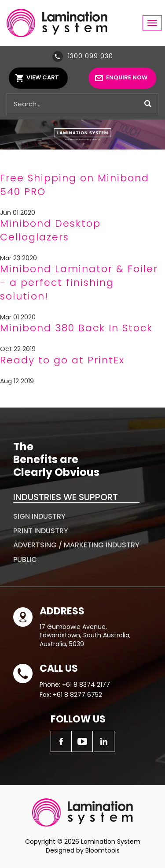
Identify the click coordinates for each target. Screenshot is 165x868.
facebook (61, 741)
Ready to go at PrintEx (62, 360)
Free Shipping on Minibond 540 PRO (75, 185)
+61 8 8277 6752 (77, 695)
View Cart (43, 77)
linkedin (104, 741)
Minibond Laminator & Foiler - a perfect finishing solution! (79, 282)
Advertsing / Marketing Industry (76, 545)
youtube (83, 741)
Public (25, 559)
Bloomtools (103, 850)
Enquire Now (127, 77)
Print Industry (41, 531)
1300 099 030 (90, 56)
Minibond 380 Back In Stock (76, 328)
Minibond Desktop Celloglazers (50, 230)
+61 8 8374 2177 (86, 685)
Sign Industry (39, 516)
